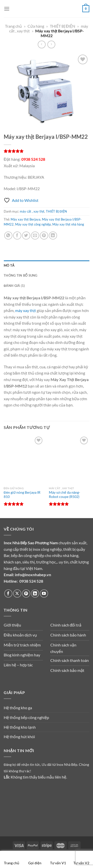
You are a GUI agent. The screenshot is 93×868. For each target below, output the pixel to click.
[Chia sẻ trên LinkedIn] (53, 236)
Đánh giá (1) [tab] (14, 286)
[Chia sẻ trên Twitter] (26, 236)
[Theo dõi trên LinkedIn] (35, 593)
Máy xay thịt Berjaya (26, 219)
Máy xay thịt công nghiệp (33, 224)
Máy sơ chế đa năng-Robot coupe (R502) (64, 495)
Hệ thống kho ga (18, 708)
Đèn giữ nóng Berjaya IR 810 (22, 495)
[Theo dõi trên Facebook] (8, 593)
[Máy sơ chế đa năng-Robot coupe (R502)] (69, 460)
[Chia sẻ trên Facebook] (17, 236)
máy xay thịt (26, 310)
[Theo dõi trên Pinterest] (26, 593)
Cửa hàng (36, 26)
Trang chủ (13, 26)
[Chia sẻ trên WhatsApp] (8, 236)
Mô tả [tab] (9, 265)
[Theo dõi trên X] (17, 593)
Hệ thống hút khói (19, 737)
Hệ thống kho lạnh (20, 727)
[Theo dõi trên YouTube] (44, 593)
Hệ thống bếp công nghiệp (26, 717)
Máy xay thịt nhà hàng (68, 224)
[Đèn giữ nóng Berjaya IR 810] (24, 460)
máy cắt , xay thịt (32, 211)
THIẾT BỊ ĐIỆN (63, 26)
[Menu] (7, 9)
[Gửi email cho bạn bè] (35, 236)
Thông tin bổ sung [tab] (21, 275)
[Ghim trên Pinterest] (44, 236)
